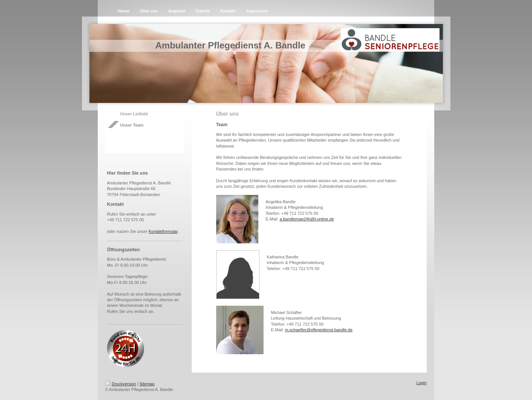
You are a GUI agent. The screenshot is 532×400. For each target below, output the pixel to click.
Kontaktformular (163, 231)
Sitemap (147, 384)
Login (422, 383)
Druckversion (121, 384)
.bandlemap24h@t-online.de (308, 219)
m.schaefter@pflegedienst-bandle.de (319, 330)
